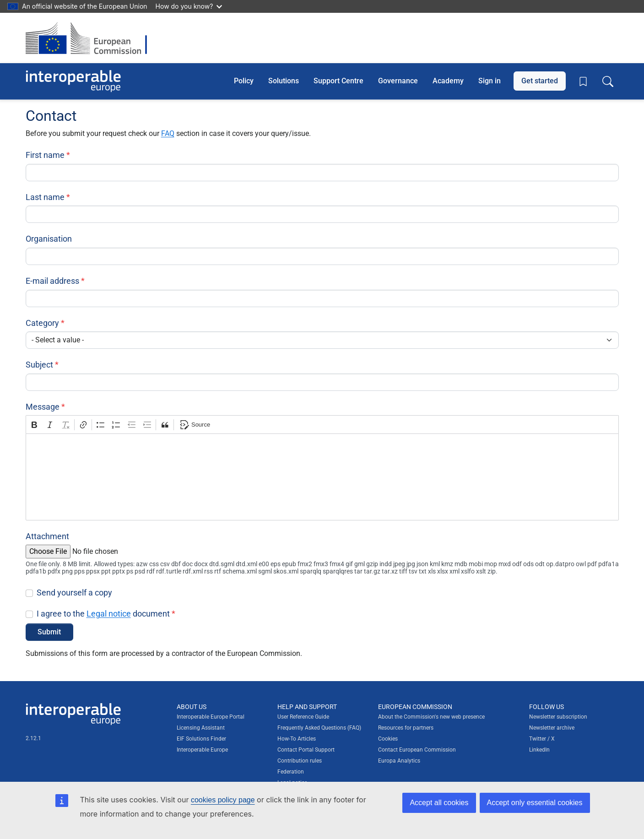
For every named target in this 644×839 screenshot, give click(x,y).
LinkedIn (539, 750)
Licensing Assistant (201, 728)
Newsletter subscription (558, 717)
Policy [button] (244, 81)
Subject (39, 365)
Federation (291, 772)
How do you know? (189, 6)
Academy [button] (448, 81)
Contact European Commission (417, 750)
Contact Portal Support (306, 750)
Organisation (49, 239)
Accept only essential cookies (535, 803)
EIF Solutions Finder (201, 739)
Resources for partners (406, 728)
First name (45, 155)
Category (42, 323)
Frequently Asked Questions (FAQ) (319, 728)
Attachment (47, 536)
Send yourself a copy (74, 593)
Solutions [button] (284, 81)
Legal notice (109, 614)
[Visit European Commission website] (91, 38)
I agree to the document (103, 614)
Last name (45, 197)
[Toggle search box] (608, 81)
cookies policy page (223, 800)
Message (43, 407)
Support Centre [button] (338, 81)
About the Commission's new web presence (431, 717)
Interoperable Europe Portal (211, 717)
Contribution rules (300, 761)
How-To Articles (297, 739)
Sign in (490, 81)
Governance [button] (398, 81)
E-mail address (52, 281)
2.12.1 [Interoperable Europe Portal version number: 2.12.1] (33, 738)
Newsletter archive (552, 728)
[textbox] (322, 477)
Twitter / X (542, 739)
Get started (540, 81)
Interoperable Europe (202, 750)
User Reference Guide (303, 717)
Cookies (388, 739)
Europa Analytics (399, 761)
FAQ (168, 133)
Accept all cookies (439, 803)
